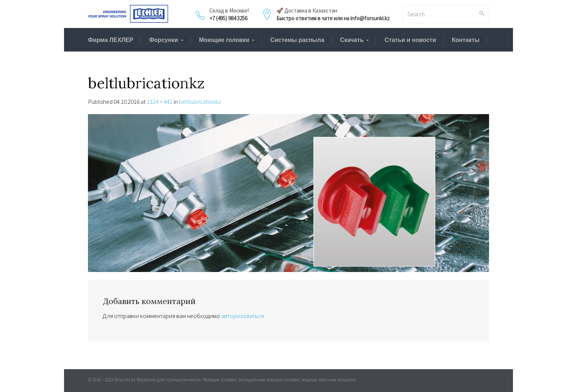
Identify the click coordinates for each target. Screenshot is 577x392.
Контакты (466, 40)
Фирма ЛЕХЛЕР (111, 40)
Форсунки (164, 40)
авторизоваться (243, 316)
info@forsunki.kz (370, 18)
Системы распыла (297, 40)
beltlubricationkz (200, 102)
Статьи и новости (410, 40)
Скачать (352, 40)
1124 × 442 (160, 102)
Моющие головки (224, 40)
